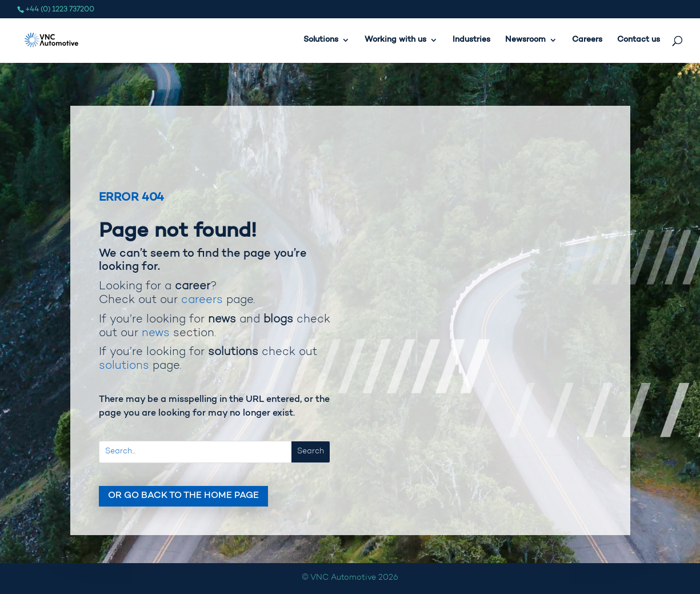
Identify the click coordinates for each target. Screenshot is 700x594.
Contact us (639, 40)
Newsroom (525, 40)
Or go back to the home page (183, 496)
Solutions (321, 40)
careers (202, 300)
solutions (124, 366)
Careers (587, 40)
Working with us (395, 40)
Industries (471, 40)
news (156, 333)
